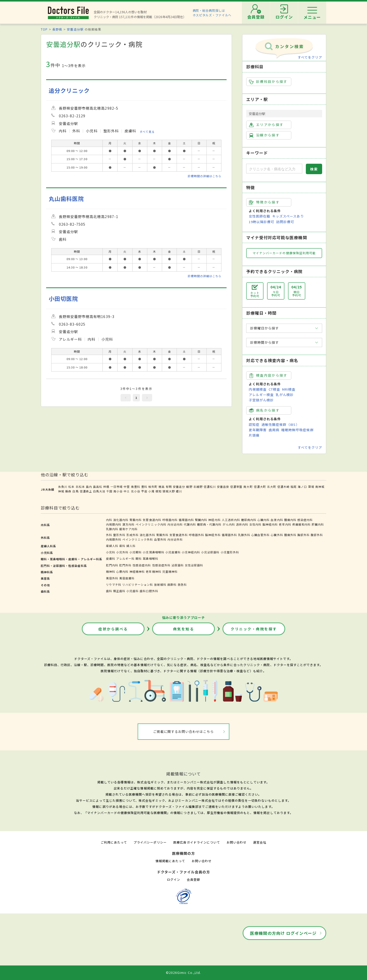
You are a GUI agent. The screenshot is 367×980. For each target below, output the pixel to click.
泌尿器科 (178, 565)
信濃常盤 (236, 487)
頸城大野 (169, 491)
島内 (89, 487)
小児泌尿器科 (210, 552)
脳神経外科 (213, 535)
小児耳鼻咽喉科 (153, 552)
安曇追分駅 (75, 29)
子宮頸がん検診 (261, 400)
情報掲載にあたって (170, 861)
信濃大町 (260, 487)
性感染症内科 (142, 565)
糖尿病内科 (249, 520)
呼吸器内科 (170, 520)
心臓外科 (277, 535)
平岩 (144, 491)
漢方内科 (128, 524)
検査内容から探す (268, 375)
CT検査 (274, 389)
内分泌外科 (175, 539)
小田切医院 (63, 298)
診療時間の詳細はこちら (205, 176)
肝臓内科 (318, 524)
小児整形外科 (230, 552)
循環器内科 (186, 520)
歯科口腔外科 (149, 591)
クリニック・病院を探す (254, 629)
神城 (61, 491)
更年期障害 (258, 430)
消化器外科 (147, 535)
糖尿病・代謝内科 (209, 524)
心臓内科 (264, 520)
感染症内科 (305, 520)
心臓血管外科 (260, 535)
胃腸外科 (162, 535)
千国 (109, 491)
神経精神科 (137, 571)
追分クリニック (69, 90)
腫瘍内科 (290, 520)
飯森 (68, 491)
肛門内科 (112, 565)
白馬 (75, 491)
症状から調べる (113, 629)
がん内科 (229, 524)
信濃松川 (210, 487)
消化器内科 (121, 520)
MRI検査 (289, 389)
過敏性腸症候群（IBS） (280, 424)
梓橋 (106, 487)
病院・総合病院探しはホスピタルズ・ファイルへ (212, 13)
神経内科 (214, 520)
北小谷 (136, 491)
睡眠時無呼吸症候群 (297, 430)
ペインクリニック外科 (138, 539)
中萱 (127, 487)
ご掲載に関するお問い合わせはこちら (184, 731)
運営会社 (260, 842)
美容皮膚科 (127, 578)
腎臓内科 (201, 520)
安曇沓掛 (223, 487)
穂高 (162, 487)
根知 (159, 491)
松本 (71, 487)
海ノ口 (302, 487)
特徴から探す (264, 202)
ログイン (174, 879)
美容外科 (112, 578)
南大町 (248, 487)
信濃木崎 (283, 487)
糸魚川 (63, 487)
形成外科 (133, 535)
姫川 (179, 491)
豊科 (144, 487)
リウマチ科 (114, 584)
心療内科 (122, 571)
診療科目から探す (268, 82)
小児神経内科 (191, 552)
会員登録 (193, 879)
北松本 (80, 487)
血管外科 (160, 539)
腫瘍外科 (290, 535)
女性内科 (255, 524)
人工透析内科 (231, 520)
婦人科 (131, 546)
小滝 (151, 491)
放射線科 (160, 584)
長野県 (57, 29)
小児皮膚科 (173, 552)
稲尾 (294, 487)
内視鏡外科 (114, 539)
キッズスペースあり (288, 216)
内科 (109, 520)
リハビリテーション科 (138, 584)
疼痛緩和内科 (302, 524)
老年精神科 (153, 571)
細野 (189, 487)
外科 (109, 535)
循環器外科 (229, 535)
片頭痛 (254, 435)
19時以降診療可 (261, 222)
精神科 (111, 571)
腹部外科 (317, 535)
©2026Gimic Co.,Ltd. (183, 972)
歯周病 (274, 430)
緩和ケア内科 (128, 529)
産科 (122, 546)
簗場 (311, 487)
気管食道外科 (179, 535)
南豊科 (136, 487)
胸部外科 (304, 535)
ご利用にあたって (114, 842)
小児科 (111, 552)
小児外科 (122, 552)
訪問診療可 (285, 222)
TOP (44, 29)
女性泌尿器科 (194, 565)
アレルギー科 (125, 558)
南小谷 (118, 491)
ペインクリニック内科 (151, 524)
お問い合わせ (237, 842)
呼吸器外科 (196, 535)
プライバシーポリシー (150, 842)
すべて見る (147, 132)
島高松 (98, 487)
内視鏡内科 (114, 524)
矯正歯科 (119, 591)
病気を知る (184, 629)
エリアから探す (266, 125)
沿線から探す (264, 135)
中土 (127, 491)
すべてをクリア (310, 57)
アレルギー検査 (261, 395)
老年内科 (285, 524)
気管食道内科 (152, 520)
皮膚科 (111, 558)
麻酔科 (172, 584)
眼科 (139, 558)
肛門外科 (125, 565)
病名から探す (264, 410)
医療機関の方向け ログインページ (283, 933)
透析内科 (242, 524)
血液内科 (277, 520)
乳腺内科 (112, 529)
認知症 (254, 424)
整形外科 (119, 535)
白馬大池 (99, 491)
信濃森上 (86, 491)
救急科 (182, 584)
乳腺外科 (244, 535)
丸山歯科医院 (66, 199)
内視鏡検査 (258, 389)
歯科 (109, 591)
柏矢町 (153, 487)
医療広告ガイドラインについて (197, 842)
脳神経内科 (270, 524)
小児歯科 (133, 591)
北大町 (272, 487)
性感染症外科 (161, 565)
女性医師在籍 (259, 216)
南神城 (320, 487)
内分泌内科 (175, 524)
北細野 (198, 487)
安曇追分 (179, 487)
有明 (169, 487)
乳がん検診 (285, 395)
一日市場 (116, 487)
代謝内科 (190, 524)
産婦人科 (112, 546)
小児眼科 (136, 552)
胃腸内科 (136, 520)
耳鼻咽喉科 (150, 558)
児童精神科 (170, 571)
